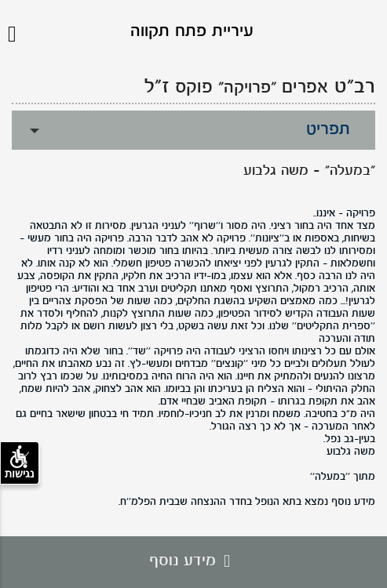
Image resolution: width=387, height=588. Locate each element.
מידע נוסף (193, 561)
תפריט (328, 130)
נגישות (20, 463)
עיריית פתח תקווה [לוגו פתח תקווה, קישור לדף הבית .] (192, 32)
